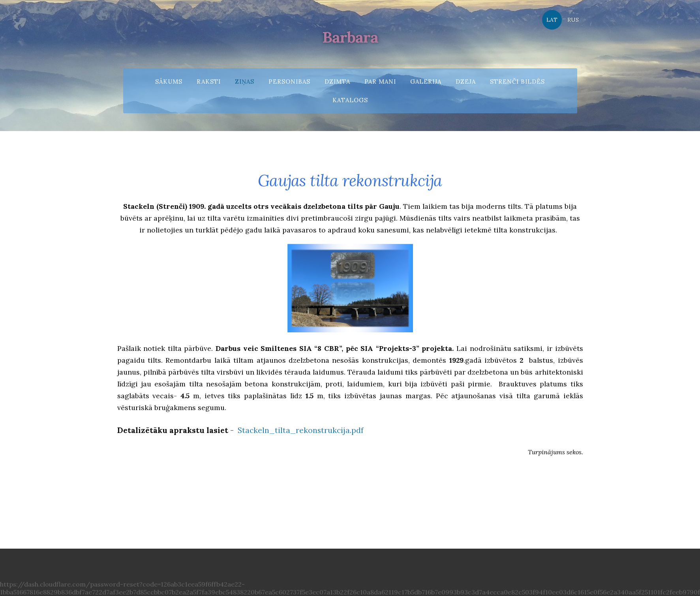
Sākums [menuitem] (169, 82)
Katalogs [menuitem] (350, 100)
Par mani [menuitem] (380, 82)
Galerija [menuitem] (426, 82)
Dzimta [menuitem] (337, 82)
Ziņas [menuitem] (245, 82)
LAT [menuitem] (552, 20)
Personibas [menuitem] (289, 82)
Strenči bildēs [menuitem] (517, 82)
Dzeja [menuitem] (466, 82)
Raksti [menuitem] (209, 82)
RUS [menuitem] (573, 20)
